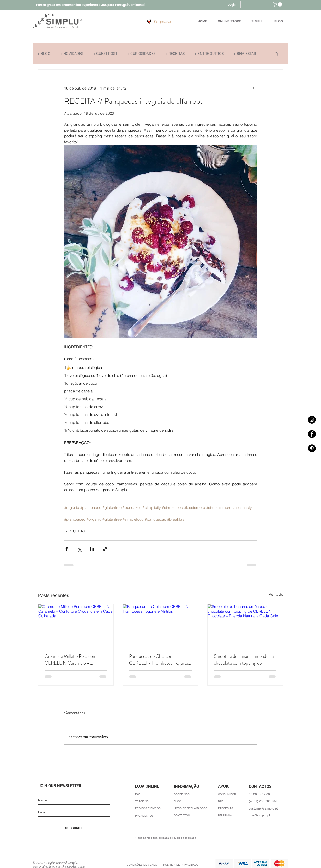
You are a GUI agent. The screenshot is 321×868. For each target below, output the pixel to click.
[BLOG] (191, 801)
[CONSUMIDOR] (233, 794)
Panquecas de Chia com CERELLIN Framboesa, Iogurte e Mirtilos (160, 660)
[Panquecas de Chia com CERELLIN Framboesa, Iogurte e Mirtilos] (160, 625)
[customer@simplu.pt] (265, 808)
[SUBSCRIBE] (74, 828)
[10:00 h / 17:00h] (268, 794)
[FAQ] (152, 794)
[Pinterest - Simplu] (312, 448)
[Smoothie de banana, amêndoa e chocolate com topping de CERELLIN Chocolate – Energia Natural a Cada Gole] (245, 625)
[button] (278, 4)
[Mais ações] (254, 89)
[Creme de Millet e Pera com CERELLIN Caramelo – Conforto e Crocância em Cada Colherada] (76, 625)
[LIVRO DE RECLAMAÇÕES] (191, 808)
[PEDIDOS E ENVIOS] (152, 808)
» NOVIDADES (72, 54)
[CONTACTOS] (191, 815)
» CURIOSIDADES (142, 54)
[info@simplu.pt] (265, 815)
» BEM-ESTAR (245, 54)
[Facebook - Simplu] (312, 434)
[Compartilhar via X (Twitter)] (79, 549)
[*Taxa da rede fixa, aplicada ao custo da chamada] (180, 838)
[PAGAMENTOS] (152, 816)
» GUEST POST (105, 54)
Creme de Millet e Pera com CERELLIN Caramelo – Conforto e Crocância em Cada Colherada (74, 660)
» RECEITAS (175, 54)
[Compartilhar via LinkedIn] (92, 549)
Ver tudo (276, 594)
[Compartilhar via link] (105, 549)
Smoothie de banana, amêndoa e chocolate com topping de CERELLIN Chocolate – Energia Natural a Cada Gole (245, 660)
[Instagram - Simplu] (312, 420)
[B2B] (233, 801)
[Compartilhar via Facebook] (67, 549)
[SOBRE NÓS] (191, 794)
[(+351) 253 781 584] (265, 801)
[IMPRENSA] (233, 815)
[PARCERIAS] (233, 808)
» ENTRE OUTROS (209, 54)
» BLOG (44, 54)
